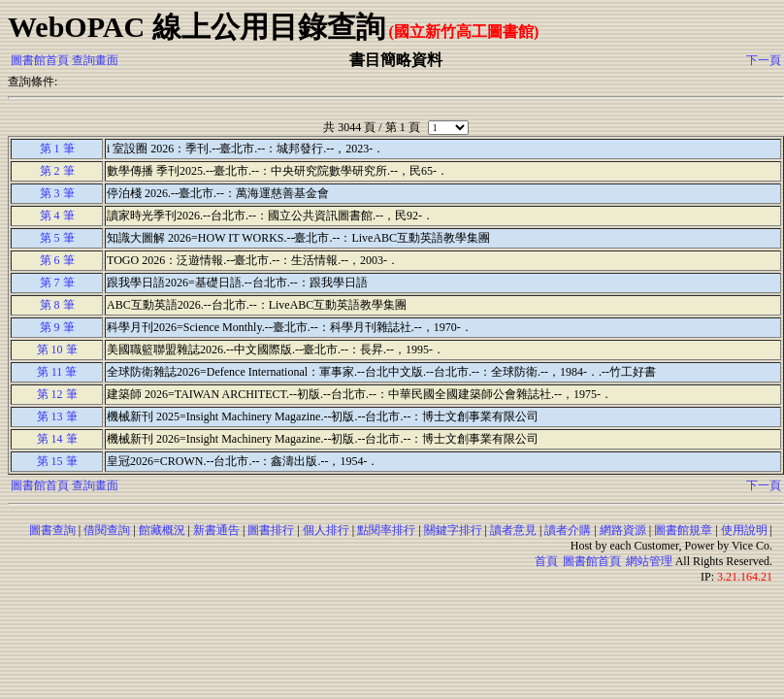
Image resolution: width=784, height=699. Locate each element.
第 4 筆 (57, 216)
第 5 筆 (57, 238)
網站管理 (649, 561)
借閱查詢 (107, 530)
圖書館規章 (683, 530)
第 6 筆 (57, 260)
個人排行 (326, 530)
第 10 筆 (57, 349)
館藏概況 (162, 530)
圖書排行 (271, 530)
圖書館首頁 (40, 60)
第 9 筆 (57, 327)
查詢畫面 (95, 60)
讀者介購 (568, 530)
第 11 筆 (57, 372)
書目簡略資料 (396, 60)
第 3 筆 (57, 193)
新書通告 (216, 530)
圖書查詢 (52, 530)
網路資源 (623, 530)
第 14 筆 (57, 439)
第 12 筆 (57, 394)
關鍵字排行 (453, 530)
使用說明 (744, 530)
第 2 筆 (57, 171)
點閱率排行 (386, 530)
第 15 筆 (57, 461)
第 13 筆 (57, 416)
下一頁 (764, 60)
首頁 (546, 561)
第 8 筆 (57, 305)
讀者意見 (513, 530)
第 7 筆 (57, 283)
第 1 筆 (57, 149)
